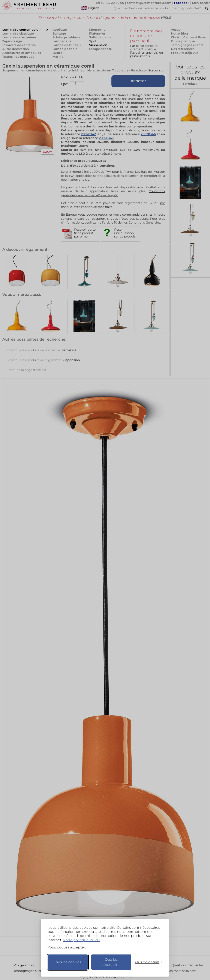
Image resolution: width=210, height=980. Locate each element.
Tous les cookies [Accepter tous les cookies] (68, 962)
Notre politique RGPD (81, 940)
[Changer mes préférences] (147, 962)
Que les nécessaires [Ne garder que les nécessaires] (111, 962)
